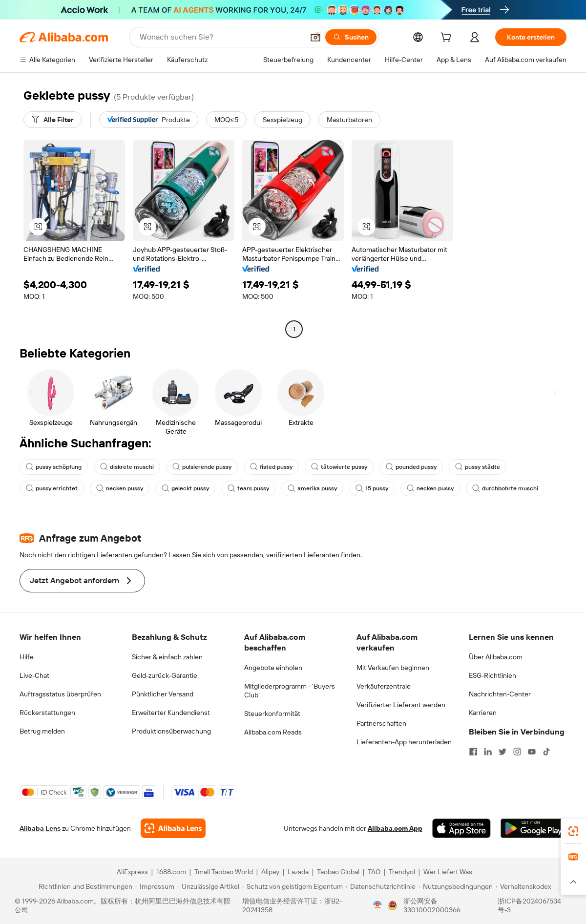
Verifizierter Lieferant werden (401, 705)
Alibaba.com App (395, 828)
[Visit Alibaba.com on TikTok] (546, 752)
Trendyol (402, 872)
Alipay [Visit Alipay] (270, 872)
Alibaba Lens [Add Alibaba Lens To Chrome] (40, 828)
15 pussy (372, 488)
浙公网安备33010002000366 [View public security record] (432, 905)
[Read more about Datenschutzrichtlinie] (381, 886)
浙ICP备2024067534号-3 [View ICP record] (529, 905)
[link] (573, 831)
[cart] (448, 39)
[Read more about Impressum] (155, 886)
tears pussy (248, 488)
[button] (315, 37)
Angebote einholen (273, 668)
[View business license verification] (377, 905)
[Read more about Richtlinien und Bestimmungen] (84, 886)
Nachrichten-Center (500, 694)
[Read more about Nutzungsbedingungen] (456, 886)
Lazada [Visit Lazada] (298, 872)
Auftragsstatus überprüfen (60, 694)
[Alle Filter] (52, 120)
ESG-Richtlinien (492, 675)
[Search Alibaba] (221, 37)
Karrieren (483, 713)
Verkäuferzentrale (384, 686)
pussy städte (478, 467)
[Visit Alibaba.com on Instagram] (517, 752)
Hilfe (27, 657)
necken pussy (120, 488)
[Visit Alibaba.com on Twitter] (502, 752)
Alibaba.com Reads (273, 732)
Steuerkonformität (272, 714)
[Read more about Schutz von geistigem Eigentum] (293, 886)
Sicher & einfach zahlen (167, 657)
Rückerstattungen (47, 713)
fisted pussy (271, 467)
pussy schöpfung (54, 467)
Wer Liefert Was (448, 872)
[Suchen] (351, 37)
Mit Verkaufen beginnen (393, 668)
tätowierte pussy (339, 467)
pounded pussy (411, 467)
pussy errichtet (52, 488)
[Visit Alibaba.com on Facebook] (473, 752)
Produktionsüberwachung (171, 731)
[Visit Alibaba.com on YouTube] (532, 752)
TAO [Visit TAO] (374, 872)
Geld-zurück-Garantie (165, 675)
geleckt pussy (185, 488)
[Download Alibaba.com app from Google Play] (534, 828)
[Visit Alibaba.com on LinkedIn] (488, 752)
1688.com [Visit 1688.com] (171, 872)
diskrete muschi (127, 467)
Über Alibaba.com (496, 657)
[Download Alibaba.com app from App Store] (461, 828)
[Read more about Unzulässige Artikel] (208, 886)
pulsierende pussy (202, 467)
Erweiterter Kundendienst (171, 713)
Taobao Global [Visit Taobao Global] (338, 872)
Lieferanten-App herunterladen (404, 742)
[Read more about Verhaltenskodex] (523, 886)
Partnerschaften (381, 723)
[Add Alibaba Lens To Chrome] (173, 828)
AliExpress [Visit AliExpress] (132, 872)
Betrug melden (42, 731)
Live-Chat (34, 675)
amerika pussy (312, 488)
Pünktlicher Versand (163, 694)
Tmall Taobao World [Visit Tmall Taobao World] (224, 872)
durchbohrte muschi (505, 488)
